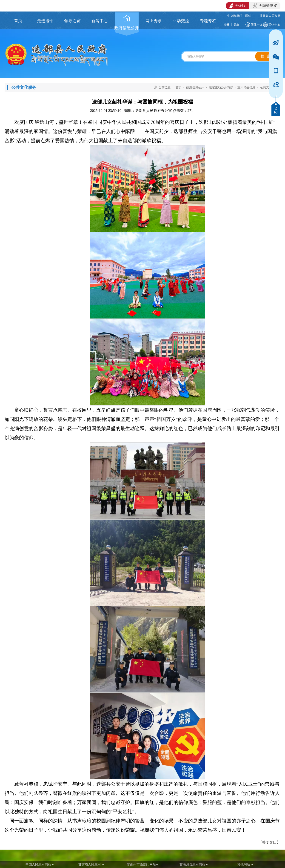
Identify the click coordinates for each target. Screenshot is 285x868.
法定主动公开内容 (221, 87)
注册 (226, 25)
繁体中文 (274, 25)
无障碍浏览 (265, 6)
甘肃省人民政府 (270, 16)
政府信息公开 (195, 87)
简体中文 (257, 25)
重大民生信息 (246, 87)
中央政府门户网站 (239, 16)
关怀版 (238, 6)
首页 (179, 87)
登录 (236, 25)
